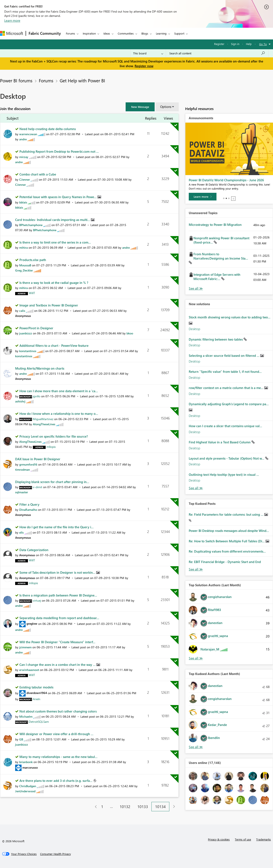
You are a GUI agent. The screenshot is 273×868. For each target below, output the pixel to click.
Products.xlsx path (33, 260)
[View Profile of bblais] (23, 202)
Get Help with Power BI (82, 80)
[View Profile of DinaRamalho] (28, 510)
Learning (161, 33)
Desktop (195, 329)
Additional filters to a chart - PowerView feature (54, 345)
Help (249, 44)
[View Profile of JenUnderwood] (25, 791)
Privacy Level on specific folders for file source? (54, 436)
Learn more (12, 20)
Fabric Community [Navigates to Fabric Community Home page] (45, 33)
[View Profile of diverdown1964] (37, 693)
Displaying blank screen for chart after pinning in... (52, 482)
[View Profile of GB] (21, 739)
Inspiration (89, 33)
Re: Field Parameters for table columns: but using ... (227, 514)
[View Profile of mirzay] (24, 157)
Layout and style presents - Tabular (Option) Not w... (227, 458)
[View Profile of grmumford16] (28, 464)
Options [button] (166, 107)
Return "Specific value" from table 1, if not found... (225, 372)
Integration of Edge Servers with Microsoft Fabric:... (217, 277)
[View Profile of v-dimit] (38, 487)
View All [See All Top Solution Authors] (196, 658)
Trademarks (264, 839)
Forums (70, 33)
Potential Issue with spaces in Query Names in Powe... (58, 197)
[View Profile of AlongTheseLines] (44, 424)
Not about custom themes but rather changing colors (58, 711)
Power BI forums (16, 80)
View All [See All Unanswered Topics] (196, 288)
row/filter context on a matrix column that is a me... (227, 388)
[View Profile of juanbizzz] (26, 333)
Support (179, 33)
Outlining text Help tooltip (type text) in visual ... (224, 475)
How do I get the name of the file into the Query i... (57, 527)
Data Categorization (34, 550)
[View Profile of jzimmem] (25, 647)
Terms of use (243, 839)
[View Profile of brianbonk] (26, 762)
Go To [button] (263, 44)
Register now (144, 66)
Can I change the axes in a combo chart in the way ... (58, 665)
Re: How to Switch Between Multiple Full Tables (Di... (227, 541)
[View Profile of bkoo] (130, 333)
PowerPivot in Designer (36, 328)
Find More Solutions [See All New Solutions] (196, 488)
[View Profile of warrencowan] (28, 134)
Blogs (145, 33)
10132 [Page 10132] (125, 807)
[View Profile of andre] (23, 139)
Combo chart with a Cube (38, 174)
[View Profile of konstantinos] (28, 351)
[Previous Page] (94, 807)
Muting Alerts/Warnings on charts (40, 368)
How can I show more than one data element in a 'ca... (59, 391)
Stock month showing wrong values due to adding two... (230, 317)
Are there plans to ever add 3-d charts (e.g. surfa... (56, 781)
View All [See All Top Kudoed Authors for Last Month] (196, 747)
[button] (140, 107)
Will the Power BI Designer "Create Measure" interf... (57, 642)
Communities (126, 33)
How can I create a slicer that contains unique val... (225, 426)
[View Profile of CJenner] (25, 179)
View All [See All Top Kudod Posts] (196, 569)
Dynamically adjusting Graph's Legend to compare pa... (229, 404)
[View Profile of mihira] (23, 247)
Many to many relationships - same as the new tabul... (58, 757)
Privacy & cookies (219, 839)
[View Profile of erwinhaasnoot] (29, 670)
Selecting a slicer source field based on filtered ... (224, 356)
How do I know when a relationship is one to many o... (59, 414)
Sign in (235, 44)
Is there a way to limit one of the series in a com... (55, 242)
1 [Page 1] (102, 807)
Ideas (107, 33)
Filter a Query (29, 504)
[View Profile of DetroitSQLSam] (39, 722)
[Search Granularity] (148, 53)
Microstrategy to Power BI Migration (215, 225)
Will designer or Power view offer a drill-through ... (56, 734)
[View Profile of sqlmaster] (22, 492)
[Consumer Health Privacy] (55, 854)
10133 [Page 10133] (143, 807)
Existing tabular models (36, 687)
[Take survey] (203, 197)
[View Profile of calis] (22, 311)
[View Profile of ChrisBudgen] (28, 786)
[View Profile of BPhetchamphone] (31, 225)
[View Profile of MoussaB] (25, 265)
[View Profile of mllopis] (51, 447)
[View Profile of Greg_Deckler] (24, 270)
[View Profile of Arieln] (37, 699)
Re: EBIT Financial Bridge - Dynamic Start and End (225, 562)
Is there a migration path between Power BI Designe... (58, 595)
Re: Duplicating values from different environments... (227, 551)
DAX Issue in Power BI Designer (38, 459)
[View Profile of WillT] (32, 293)
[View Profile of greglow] (32, 623)
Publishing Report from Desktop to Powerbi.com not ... (59, 151)
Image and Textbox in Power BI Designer (49, 305)
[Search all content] (217, 53)
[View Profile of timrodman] (23, 470)
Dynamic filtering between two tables (216, 339)
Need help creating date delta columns (48, 129)
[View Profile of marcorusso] (30, 767)
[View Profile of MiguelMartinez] (43, 419)
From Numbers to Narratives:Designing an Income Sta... (221, 256)
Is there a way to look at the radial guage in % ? (54, 283)
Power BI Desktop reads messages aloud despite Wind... (229, 531)
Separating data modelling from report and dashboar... (59, 618)
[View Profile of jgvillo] (37, 396)
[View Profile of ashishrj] (20, 401)
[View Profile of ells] (21, 532)
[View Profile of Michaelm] (26, 716)
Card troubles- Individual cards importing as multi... (53, 220)
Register (219, 44)
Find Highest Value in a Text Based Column (220, 442)
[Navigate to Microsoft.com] (12, 33)
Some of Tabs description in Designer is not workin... (58, 572)
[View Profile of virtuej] (37, 600)
